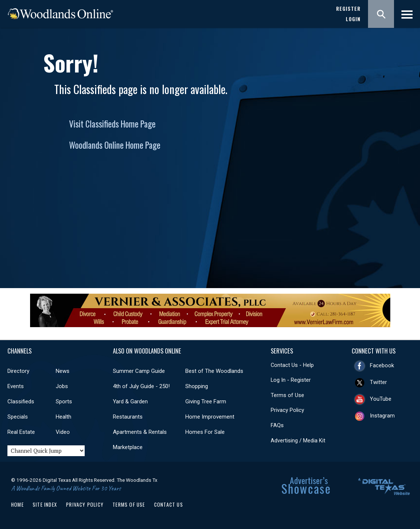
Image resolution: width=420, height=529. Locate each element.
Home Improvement (210, 417)
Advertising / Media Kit (298, 441)
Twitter (378, 382)
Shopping (197, 386)
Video (63, 432)
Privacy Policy (287, 410)
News (63, 371)
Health (64, 417)
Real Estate (21, 432)
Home (17, 504)
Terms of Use (287, 395)
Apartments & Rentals (140, 432)
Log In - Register (291, 380)
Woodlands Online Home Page (115, 145)
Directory (18, 371)
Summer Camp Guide (139, 371)
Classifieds (21, 401)
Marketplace (128, 447)
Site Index (45, 504)
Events (16, 386)
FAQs (277, 425)
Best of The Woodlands (214, 371)
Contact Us (169, 504)
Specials (18, 417)
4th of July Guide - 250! (141, 386)
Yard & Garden (130, 401)
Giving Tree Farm (206, 401)
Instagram (382, 416)
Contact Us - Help (292, 365)
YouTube (381, 399)
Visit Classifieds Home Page (112, 124)
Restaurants (128, 417)
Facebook (382, 365)
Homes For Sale (205, 432)
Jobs (62, 386)
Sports (64, 401)
